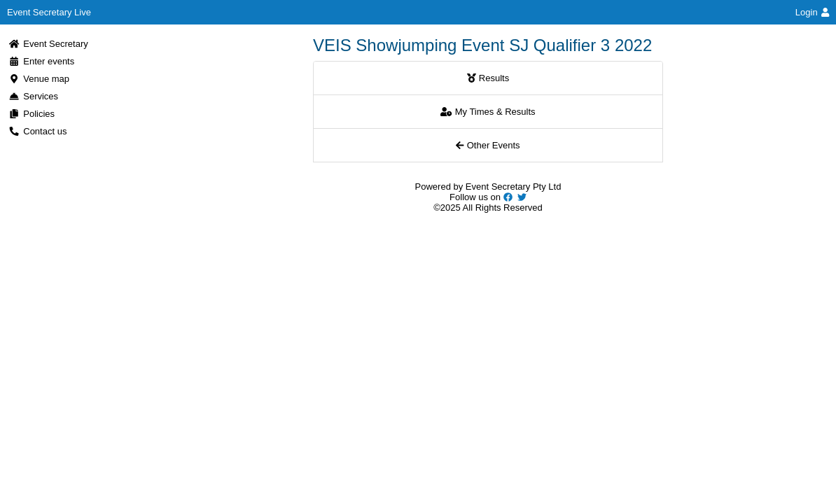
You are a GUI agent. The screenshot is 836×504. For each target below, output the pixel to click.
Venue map (39, 79)
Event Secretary (48, 44)
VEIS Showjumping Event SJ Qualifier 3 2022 (482, 45)
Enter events (41, 61)
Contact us (37, 131)
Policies (32, 114)
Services (33, 96)
